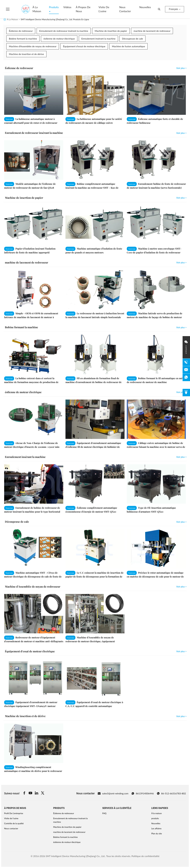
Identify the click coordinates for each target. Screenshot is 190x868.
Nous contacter (125, 9)
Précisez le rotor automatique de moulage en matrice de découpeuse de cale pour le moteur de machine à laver (155, 576)
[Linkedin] (37, 793)
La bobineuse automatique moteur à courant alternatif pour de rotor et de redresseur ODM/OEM (31, 123)
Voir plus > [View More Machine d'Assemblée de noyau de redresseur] (181, 587)
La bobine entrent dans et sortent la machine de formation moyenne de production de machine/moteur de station (31, 382)
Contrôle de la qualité (14, 823)
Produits (54, 7)
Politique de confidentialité (145, 856)
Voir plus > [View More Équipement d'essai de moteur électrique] (181, 651)
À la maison (37, 9)
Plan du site (157, 833)
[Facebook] (24, 793)
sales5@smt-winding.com (113, 793)
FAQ (104, 813)
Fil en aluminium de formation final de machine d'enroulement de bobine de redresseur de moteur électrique (94, 382)
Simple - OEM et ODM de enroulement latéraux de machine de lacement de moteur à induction (31, 317)
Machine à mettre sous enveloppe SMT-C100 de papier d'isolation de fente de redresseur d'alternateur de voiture (154, 252)
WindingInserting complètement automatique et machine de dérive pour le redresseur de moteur (33, 771)
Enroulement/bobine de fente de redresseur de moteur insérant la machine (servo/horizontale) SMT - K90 (156, 188)
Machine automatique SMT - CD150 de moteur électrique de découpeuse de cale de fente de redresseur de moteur (33, 576)
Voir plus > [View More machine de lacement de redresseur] (181, 262)
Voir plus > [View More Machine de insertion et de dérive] (181, 716)
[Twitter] (43, 793)
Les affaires (156, 828)
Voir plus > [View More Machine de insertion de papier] (181, 198)
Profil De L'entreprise (14, 813)
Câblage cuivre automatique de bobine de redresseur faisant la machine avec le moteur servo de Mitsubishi (156, 447)
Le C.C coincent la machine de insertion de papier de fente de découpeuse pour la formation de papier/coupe (94, 576)
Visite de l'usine (104, 9)
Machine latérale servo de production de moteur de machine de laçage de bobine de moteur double (155, 317)
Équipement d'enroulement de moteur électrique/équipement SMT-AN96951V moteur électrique (31, 706)
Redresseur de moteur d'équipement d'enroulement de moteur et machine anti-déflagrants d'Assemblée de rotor (34, 641)
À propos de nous (83, 9)
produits (155, 818)
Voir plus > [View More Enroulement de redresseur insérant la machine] (181, 133)
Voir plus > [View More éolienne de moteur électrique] (181, 392)
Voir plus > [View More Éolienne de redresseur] (181, 68)
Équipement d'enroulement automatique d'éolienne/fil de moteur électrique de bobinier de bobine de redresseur (93, 447)
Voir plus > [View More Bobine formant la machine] (181, 327)
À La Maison (12, 19)
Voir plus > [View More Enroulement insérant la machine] (181, 457)
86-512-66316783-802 (171, 793)
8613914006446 (143, 793)
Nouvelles (145, 7)
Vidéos (67, 7)
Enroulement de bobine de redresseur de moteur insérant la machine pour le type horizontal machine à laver (32, 511)
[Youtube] (30, 793)
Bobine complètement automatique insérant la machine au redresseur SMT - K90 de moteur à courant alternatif (92, 188)
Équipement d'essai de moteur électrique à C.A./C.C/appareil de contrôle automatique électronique (94, 706)
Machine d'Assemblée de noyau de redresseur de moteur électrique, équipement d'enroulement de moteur (90, 641)
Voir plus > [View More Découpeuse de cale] (181, 522)
